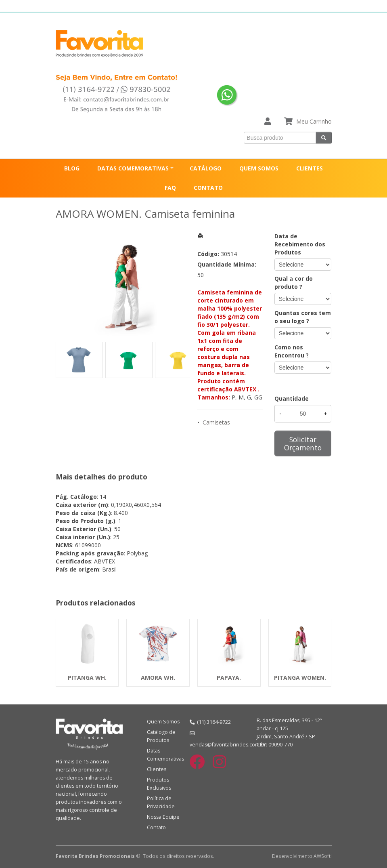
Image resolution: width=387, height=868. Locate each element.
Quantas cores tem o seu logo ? (303, 317)
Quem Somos (163, 722)
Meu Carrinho (314, 121)
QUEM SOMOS (259, 168)
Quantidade (292, 398)
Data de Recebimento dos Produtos (300, 244)
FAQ (170, 188)
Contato (156, 827)
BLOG (72, 168)
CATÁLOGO (206, 168)
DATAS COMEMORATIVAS (133, 168)
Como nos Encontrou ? (292, 351)
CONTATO (208, 188)
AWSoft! (323, 856)
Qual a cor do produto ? (294, 283)
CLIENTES (310, 168)
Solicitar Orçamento (303, 443)
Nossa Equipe (163, 817)
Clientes (157, 769)
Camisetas (216, 422)
